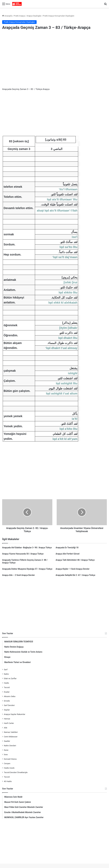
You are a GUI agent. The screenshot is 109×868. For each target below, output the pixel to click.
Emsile (7, 701)
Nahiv (6, 674)
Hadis (6, 683)
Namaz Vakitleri (11, 732)
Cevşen (7, 763)
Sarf (6, 669)
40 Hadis (8, 781)
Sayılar (7, 710)
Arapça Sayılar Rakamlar (15, 714)
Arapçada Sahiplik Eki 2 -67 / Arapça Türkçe (75, 575)
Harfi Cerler (9, 723)
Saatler (7, 741)
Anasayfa (7, 16)
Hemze (7, 719)
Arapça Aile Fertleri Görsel (68, 554)
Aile (6, 728)
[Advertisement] (54, 56)
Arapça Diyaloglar (34, 16)
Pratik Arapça (19, 16)
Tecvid (7, 687)
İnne (6, 754)
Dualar (7, 692)
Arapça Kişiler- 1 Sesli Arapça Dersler (73, 569)
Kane (6, 750)
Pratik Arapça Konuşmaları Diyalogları (59, 16)
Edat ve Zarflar (10, 678)
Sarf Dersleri (9, 705)
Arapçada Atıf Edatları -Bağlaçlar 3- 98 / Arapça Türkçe (27, 548)
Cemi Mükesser (11, 737)
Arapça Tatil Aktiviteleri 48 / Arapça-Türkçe (75, 560)
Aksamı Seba (10, 696)
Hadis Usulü (9, 768)
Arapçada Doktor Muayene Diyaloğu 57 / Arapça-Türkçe (27, 569)
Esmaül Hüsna (10, 759)
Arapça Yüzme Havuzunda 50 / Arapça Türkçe (23, 554)
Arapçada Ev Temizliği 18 (67, 548)
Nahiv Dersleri (10, 746)
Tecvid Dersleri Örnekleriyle (16, 772)
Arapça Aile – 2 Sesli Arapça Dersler (18, 575)
